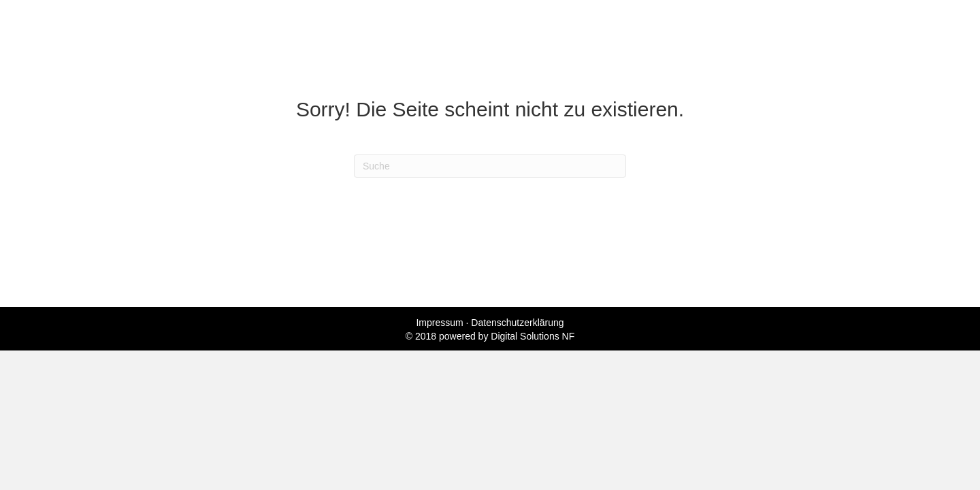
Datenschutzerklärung (517, 323)
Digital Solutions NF (533, 336)
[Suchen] (490, 166)
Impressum (439, 323)
